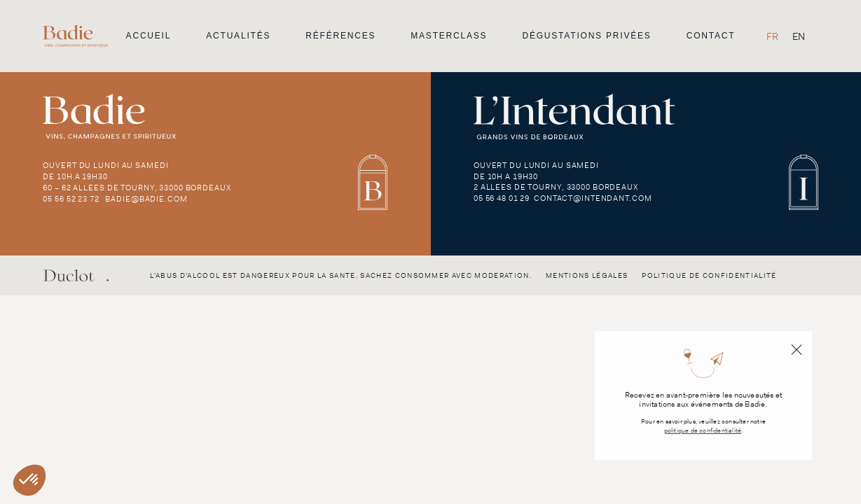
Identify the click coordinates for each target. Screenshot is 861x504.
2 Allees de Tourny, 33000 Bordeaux (556, 187)
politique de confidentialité (703, 431)
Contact (711, 36)
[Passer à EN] (799, 36)
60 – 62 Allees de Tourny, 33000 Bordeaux (137, 188)
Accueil (149, 36)
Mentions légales (587, 275)
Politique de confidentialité (709, 275)
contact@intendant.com (593, 198)
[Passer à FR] (772, 36)
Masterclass (449, 36)
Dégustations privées (586, 36)
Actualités (238, 36)
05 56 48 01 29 (502, 198)
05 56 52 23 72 (71, 199)
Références (340, 36)
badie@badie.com (146, 199)
